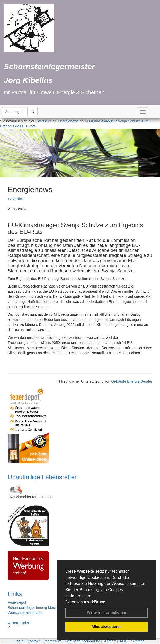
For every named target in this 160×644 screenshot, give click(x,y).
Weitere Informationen (106, 612)
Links (15, 594)
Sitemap (138, 641)
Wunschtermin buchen (26, 613)
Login (19, 641)
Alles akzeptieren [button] (106, 627)
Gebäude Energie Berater (132, 381)
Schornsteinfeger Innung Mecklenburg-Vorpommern (49, 608)
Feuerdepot (17, 602)
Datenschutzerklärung (85, 602)
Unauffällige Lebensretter (42, 477)
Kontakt (33, 641)
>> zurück (16, 199)
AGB (123, 641)
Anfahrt (110, 641)
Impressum (81, 596)
